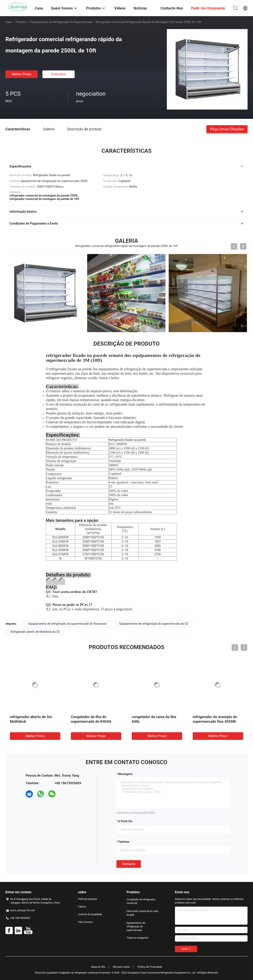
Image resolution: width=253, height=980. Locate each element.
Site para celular (121, 967)
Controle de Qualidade (90, 914)
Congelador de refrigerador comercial (141, 901)
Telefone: (124, 842)
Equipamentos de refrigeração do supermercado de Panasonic (68, 624)
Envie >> (186, 949)
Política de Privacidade (150, 967)
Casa (9, 22)
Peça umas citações (227, 129)
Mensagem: (125, 774)
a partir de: (125, 821)
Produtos (21, 22)
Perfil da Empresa (88, 899)
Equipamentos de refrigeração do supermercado (61, 22)
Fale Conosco (85, 922)
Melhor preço (21, 74)
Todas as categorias (137, 938)
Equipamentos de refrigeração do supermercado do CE (154, 624)
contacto (129, 864)
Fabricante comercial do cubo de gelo (142, 913)
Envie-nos (59, 74)
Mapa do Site (98, 967)
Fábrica (82, 907)
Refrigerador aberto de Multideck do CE (35, 632)
